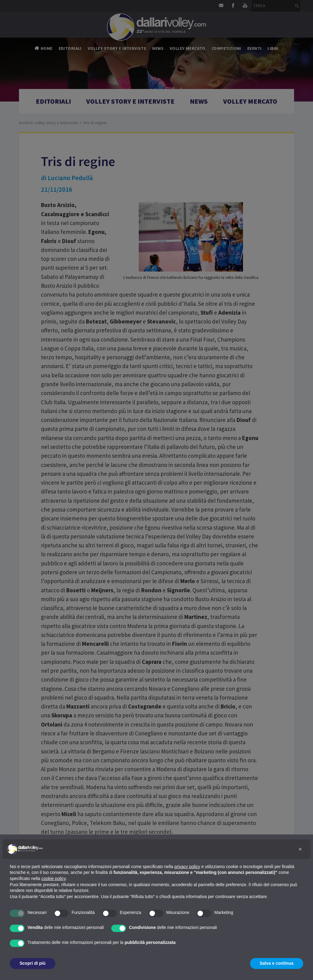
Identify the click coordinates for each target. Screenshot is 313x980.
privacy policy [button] (187, 867)
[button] (300, 849)
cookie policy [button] (54, 878)
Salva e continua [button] (277, 963)
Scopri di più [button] (33, 963)
